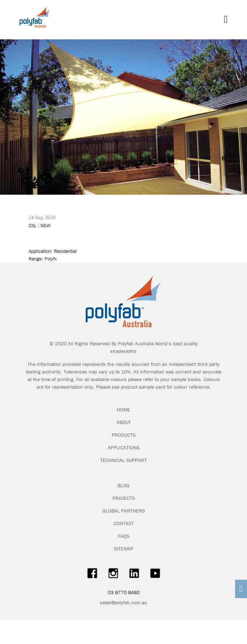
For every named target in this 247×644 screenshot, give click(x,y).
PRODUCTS (124, 435)
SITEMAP (124, 549)
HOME (123, 410)
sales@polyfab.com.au (123, 602)
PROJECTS (124, 498)
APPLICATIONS (124, 448)
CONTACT (124, 523)
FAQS (124, 536)
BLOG (123, 485)
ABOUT (124, 422)
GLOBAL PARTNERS (124, 511)
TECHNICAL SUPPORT (123, 460)
